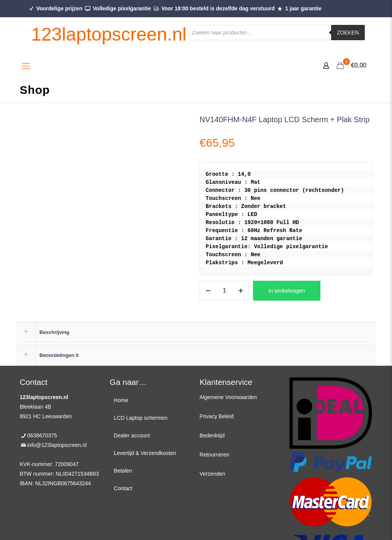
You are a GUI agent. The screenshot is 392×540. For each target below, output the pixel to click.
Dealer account (132, 435)
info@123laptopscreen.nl (57, 445)
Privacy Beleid (216, 416)
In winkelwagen (287, 291)
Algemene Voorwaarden (228, 397)
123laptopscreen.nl (109, 34)
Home (121, 400)
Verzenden (212, 474)
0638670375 (42, 435)
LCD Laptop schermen (140, 418)
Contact (123, 488)
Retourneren (214, 455)
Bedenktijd (212, 435)
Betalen (123, 471)
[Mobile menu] (26, 66)
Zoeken (348, 33)
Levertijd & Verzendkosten (145, 453)
